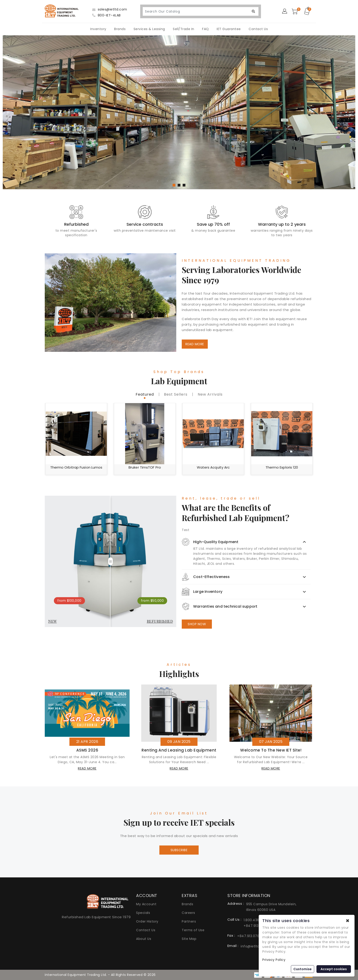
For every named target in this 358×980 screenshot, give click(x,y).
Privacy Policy (274, 960)
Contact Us (258, 29)
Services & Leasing (149, 29)
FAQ (205, 29)
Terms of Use (193, 930)
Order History (147, 921)
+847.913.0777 (256, 926)
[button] (174, 185)
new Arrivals (210, 394)
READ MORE (195, 344)
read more (87, 768)
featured (145, 394)
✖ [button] (348, 921)
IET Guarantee (229, 29)
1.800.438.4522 (256, 920)
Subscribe (179, 850)
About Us (144, 939)
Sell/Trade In (184, 29)
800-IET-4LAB (107, 15)
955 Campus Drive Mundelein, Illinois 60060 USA (271, 907)
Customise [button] (303, 969)
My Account (146, 904)
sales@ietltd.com (110, 9)
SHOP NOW (197, 624)
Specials (143, 913)
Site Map (189, 939)
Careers (188, 913)
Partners (189, 921)
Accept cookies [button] (334, 969)
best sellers (176, 394)
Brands (120, 29)
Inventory (98, 29)
